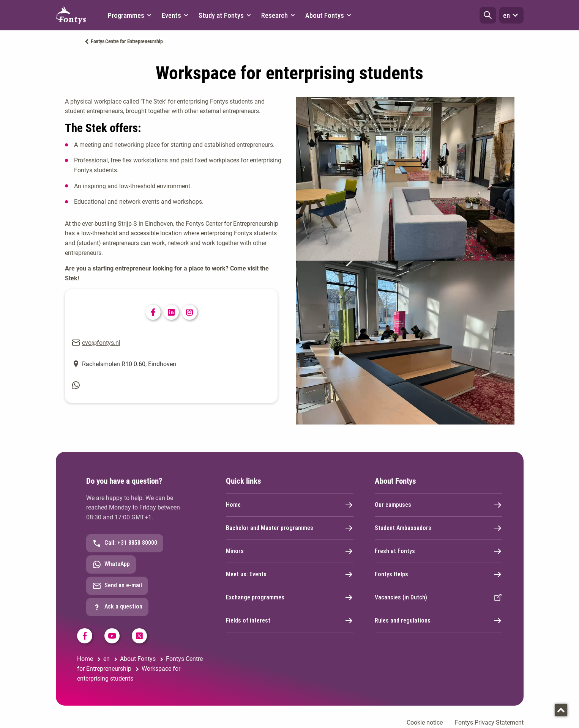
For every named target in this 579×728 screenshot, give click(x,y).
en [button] (511, 15)
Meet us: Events (290, 574)
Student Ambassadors (439, 528)
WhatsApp (111, 564)
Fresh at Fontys (439, 551)
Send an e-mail (117, 586)
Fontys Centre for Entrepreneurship (127, 41)
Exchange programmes (290, 597)
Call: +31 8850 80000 (125, 543)
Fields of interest (290, 621)
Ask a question (117, 607)
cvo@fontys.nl (101, 343)
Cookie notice (425, 722)
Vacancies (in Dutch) (439, 597)
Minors (290, 551)
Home (290, 505)
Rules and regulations (439, 621)
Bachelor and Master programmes (290, 528)
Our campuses (439, 505)
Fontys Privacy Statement (489, 722)
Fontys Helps (439, 574)
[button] (488, 15)
